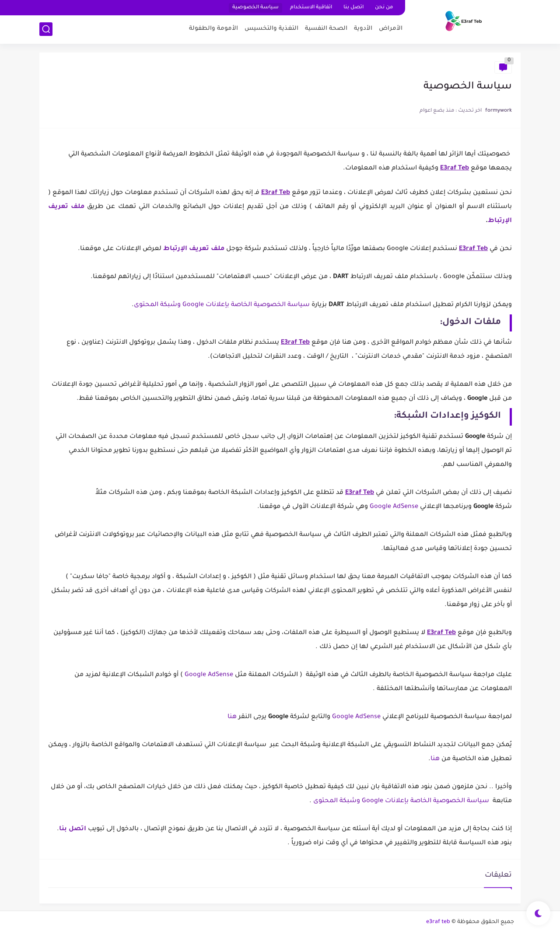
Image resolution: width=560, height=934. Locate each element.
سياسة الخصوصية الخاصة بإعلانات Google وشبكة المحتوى (222, 305)
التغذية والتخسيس (271, 29)
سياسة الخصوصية (255, 8)
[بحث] (46, 29)
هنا (232, 717)
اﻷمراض (391, 29)
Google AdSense (394, 507)
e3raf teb (438, 922)
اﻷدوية (363, 29)
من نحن (384, 8)
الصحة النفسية (326, 29)
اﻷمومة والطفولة (213, 29)
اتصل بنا (353, 8)
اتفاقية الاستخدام (311, 8)
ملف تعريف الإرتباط (194, 249)
